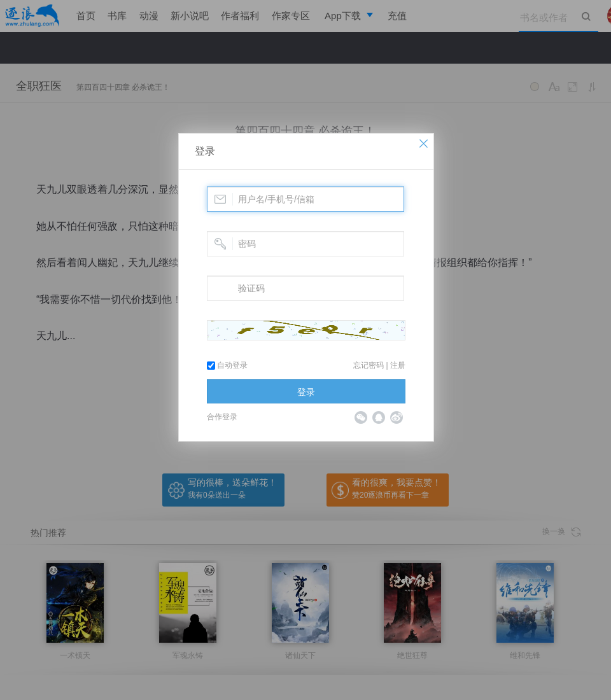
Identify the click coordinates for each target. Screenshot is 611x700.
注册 (398, 365)
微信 (361, 417)
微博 (397, 417)
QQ (379, 417)
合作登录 (222, 417)
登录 (205, 151)
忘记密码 (369, 365)
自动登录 (227, 365)
